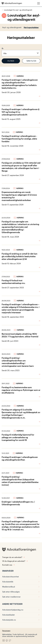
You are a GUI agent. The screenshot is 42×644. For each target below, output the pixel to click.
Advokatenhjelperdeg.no (21, 610)
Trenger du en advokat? (14, 557)
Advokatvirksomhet (21, 577)
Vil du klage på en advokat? (15, 561)
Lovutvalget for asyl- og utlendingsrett (18, 10)
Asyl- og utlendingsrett (12, 27)
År (3, 48)
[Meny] (39, 3)
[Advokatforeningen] (12, 3)
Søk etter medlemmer (21, 597)
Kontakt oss (9, 565)
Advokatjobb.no (21, 620)
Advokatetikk (21, 582)
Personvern (6, 631)
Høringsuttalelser (31, 27)
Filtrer (11, 61)
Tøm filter (31, 61)
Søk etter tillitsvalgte (21, 592)
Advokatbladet (21, 615)
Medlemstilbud (21, 587)
